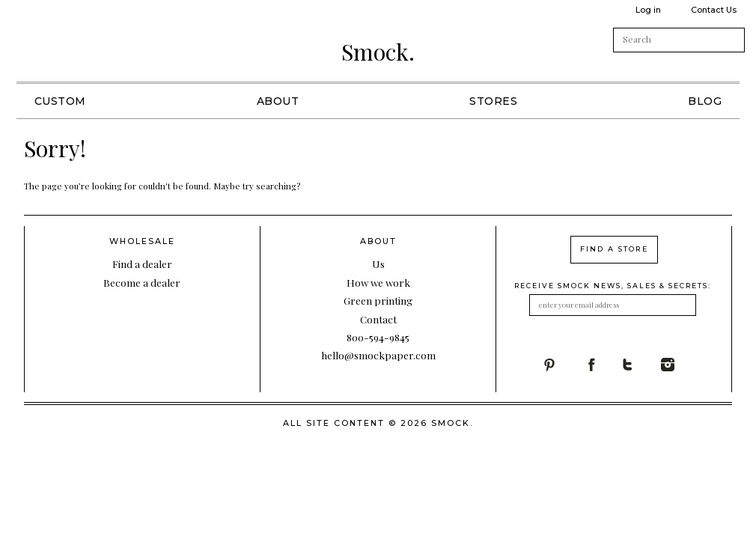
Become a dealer (142, 282)
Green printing (378, 300)
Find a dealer (142, 264)
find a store (614, 249)
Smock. (378, 52)
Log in (648, 10)
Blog (705, 101)
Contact (378, 319)
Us (378, 264)
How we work (378, 282)
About (278, 101)
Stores (493, 101)
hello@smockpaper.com (378, 355)
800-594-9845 (378, 337)
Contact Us (714, 10)
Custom (60, 101)
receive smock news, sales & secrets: (613, 286)
